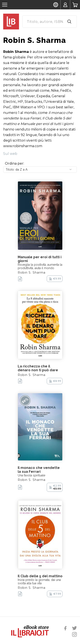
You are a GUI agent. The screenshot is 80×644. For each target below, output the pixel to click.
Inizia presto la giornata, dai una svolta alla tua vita (39, 582)
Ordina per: (15, 163)
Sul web (10, 154)
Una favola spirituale (31, 475)
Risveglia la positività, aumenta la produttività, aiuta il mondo (40, 266)
